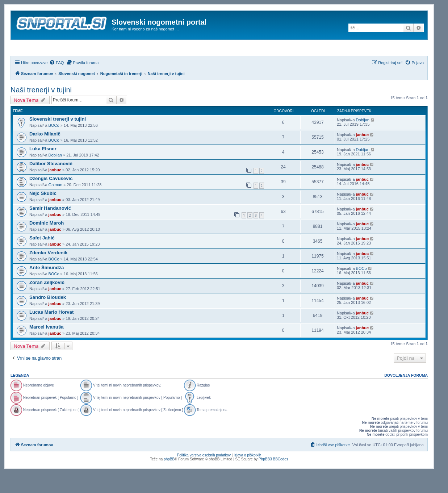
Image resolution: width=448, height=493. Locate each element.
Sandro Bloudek (48, 317)
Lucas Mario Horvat (51, 332)
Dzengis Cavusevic (51, 198)
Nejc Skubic (43, 213)
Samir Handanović (50, 228)
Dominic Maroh (47, 243)
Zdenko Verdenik (49, 272)
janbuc (362, 154)
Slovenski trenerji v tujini (58, 139)
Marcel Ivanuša (47, 346)
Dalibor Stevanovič (51, 183)
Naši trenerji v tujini (41, 109)
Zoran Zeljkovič (47, 302)
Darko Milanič (45, 153)
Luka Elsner (43, 168)
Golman (56, 204)
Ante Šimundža (47, 287)
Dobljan (363, 139)
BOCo (54, 145)
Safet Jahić (42, 257)
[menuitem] (56, 82)
